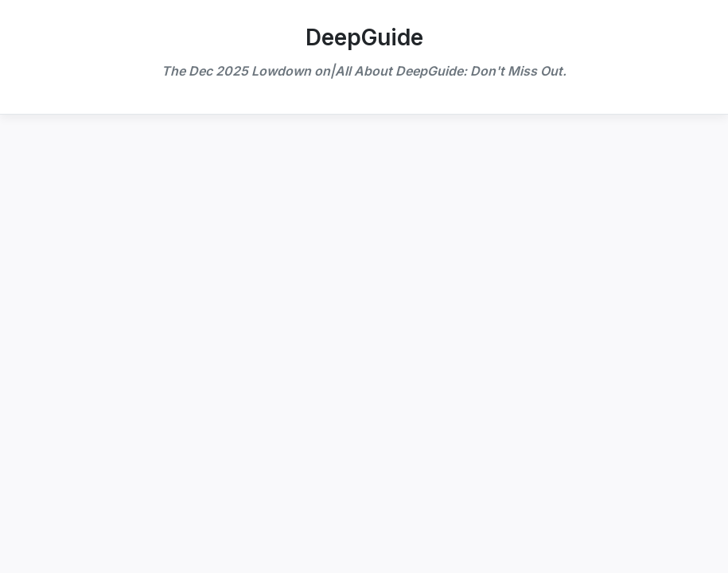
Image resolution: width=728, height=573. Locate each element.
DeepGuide (364, 37)
